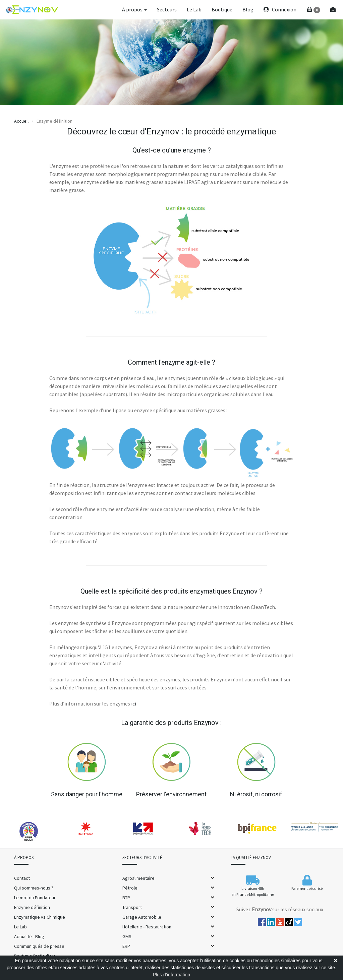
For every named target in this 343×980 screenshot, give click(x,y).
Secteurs (167, 9)
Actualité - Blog (29, 936)
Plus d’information (171, 975)
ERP (126, 946)
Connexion (280, 9)
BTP (126, 898)
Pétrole (130, 888)
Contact (22, 878)
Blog (248, 9)
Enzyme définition (32, 907)
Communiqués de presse (39, 946)
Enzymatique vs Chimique (40, 917)
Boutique (222, 9)
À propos (134, 9)
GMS (127, 936)
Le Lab (194, 9)
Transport (132, 907)
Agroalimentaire (138, 878)
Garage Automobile (142, 917)
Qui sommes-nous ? (34, 888)
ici (134, 703)
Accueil (21, 121)
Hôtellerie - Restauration (147, 927)
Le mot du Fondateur (35, 898)
